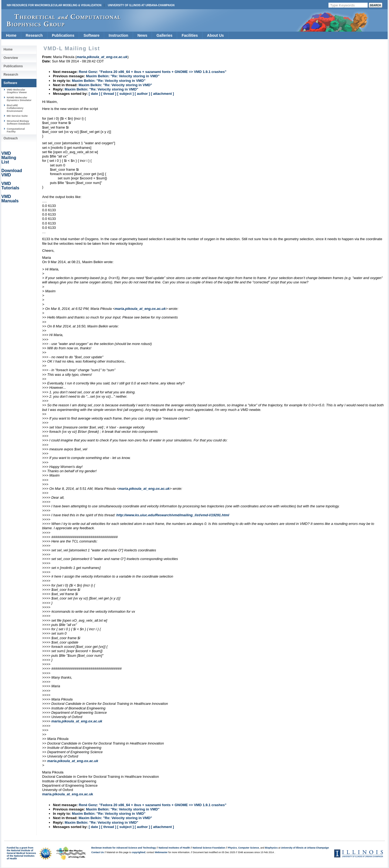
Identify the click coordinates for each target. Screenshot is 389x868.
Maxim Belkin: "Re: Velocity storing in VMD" (123, 76)
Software (91, 35)
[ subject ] (125, 94)
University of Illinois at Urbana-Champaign (141, 5)
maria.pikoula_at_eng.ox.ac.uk (140, 309)
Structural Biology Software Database (18, 122)
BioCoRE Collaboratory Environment (15, 108)
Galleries (164, 35)
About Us (215, 35)
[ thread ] (109, 94)
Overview (11, 58)
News (142, 35)
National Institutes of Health (174, 848)
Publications (63, 35)
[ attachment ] (162, 94)
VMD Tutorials (10, 186)
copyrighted (138, 852)
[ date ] (94, 94)
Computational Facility (16, 130)
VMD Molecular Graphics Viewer (17, 91)
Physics (232, 848)
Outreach (11, 138)
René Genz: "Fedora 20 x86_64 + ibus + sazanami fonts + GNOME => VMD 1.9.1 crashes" (152, 72)
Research (34, 35)
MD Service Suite (17, 116)
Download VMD (12, 173)
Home (11, 35)
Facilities (190, 35)
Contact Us (98, 852)
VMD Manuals (10, 199)
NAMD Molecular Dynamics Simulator (19, 99)
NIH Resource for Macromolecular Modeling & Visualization (54, 5)
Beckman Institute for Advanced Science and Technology (124, 848)
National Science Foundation (209, 848)
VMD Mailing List (9, 158)
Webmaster (161, 852)
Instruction (118, 35)
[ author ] (142, 94)
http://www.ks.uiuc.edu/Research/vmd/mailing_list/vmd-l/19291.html (173, 515)
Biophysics (271, 848)
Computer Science (249, 848)
